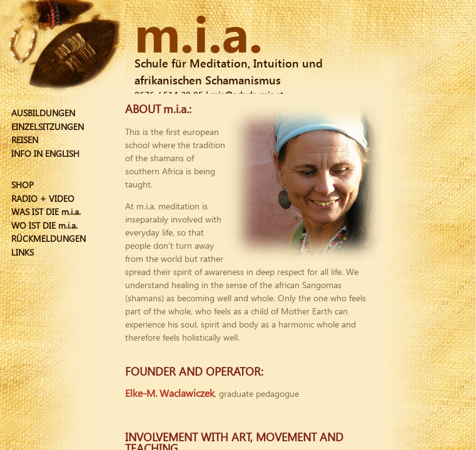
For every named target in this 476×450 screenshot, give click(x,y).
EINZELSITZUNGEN (48, 127)
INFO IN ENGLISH (45, 153)
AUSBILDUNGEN (43, 113)
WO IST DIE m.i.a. (44, 225)
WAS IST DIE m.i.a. (46, 212)
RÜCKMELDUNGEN (48, 238)
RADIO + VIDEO (43, 198)
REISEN (25, 140)
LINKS (23, 252)
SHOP (23, 185)
